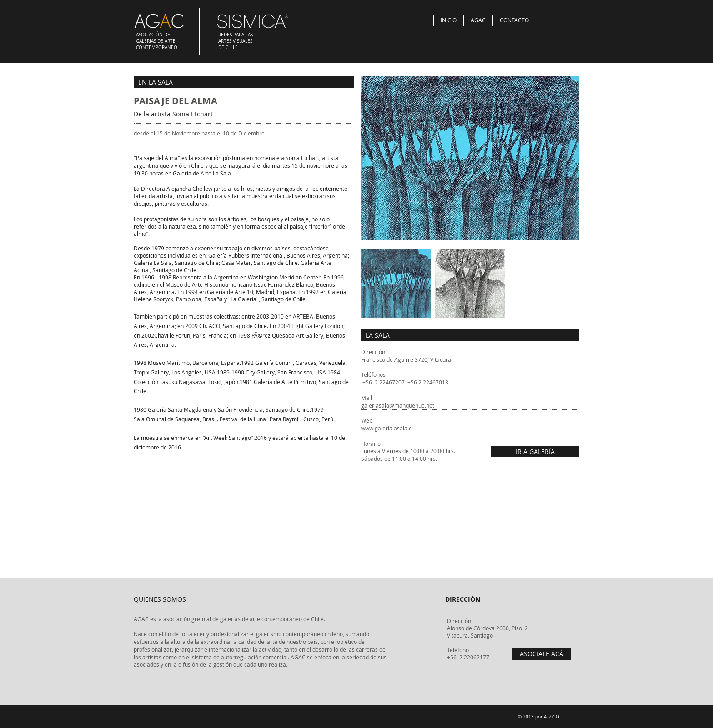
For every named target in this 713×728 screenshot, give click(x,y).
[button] (396, 284)
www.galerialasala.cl (387, 428)
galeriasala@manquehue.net (398, 405)
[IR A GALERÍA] (535, 451)
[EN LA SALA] (244, 82)
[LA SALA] (470, 335)
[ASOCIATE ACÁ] (542, 654)
